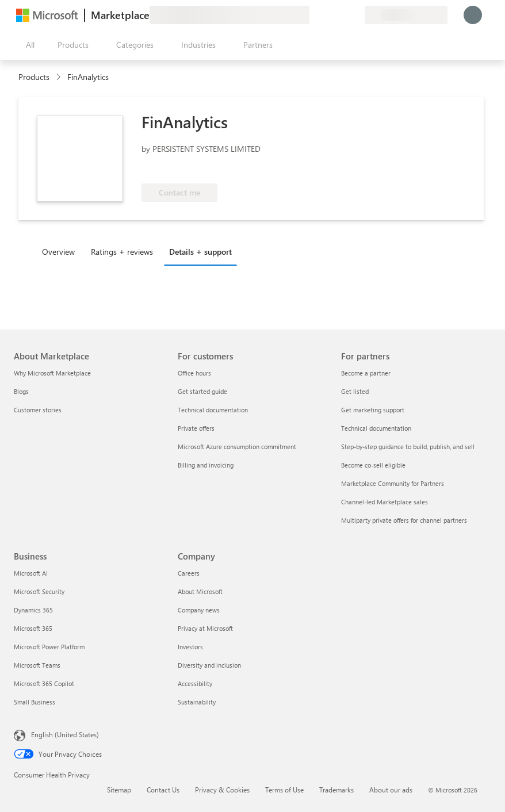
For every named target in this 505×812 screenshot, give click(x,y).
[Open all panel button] (28, 45)
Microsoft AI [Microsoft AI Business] (31, 573)
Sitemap (119, 790)
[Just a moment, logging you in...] (473, 15)
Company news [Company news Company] (199, 610)
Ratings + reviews (122, 252)
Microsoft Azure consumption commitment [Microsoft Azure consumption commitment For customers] (237, 447)
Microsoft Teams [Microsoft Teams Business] (37, 665)
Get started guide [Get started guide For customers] (202, 391)
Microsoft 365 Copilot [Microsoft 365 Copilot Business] (44, 683)
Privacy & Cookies (222, 790)
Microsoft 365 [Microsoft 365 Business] (33, 628)
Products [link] (34, 77)
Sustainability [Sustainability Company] (197, 702)
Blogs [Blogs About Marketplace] (21, 391)
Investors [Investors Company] (190, 647)
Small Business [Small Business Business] (35, 702)
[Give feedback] (314, 15)
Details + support (200, 252)
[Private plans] (355, 15)
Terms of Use (284, 790)
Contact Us (163, 790)
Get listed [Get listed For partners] (355, 391)
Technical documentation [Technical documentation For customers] (213, 410)
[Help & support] (328, 15)
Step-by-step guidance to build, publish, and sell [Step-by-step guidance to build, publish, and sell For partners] (408, 447)
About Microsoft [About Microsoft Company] (200, 591)
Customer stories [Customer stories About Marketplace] (38, 410)
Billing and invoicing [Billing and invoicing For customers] (206, 465)
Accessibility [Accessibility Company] (195, 683)
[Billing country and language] (406, 15)
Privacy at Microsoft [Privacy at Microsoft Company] (205, 628)
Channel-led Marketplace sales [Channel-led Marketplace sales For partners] (385, 502)
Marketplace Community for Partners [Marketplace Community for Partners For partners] (393, 483)
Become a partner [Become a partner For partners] (366, 373)
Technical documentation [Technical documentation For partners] (376, 428)
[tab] (61, 251)
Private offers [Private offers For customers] (196, 428)
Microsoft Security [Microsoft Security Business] (39, 591)
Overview (58, 252)
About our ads (391, 790)
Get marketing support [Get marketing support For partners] (373, 410)
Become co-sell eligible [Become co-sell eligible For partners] (373, 465)
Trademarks (336, 790)
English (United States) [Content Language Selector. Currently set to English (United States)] (65, 734)
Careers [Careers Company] (189, 573)
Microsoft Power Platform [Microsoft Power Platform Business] (49, 647)
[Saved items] (342, 15)
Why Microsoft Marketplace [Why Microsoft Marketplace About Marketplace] (52, 373)
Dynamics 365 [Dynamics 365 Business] (33, 610)
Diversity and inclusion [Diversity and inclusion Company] (209, 665)
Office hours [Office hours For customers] (194, 373)
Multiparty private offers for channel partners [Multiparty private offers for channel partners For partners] (404, 520)
